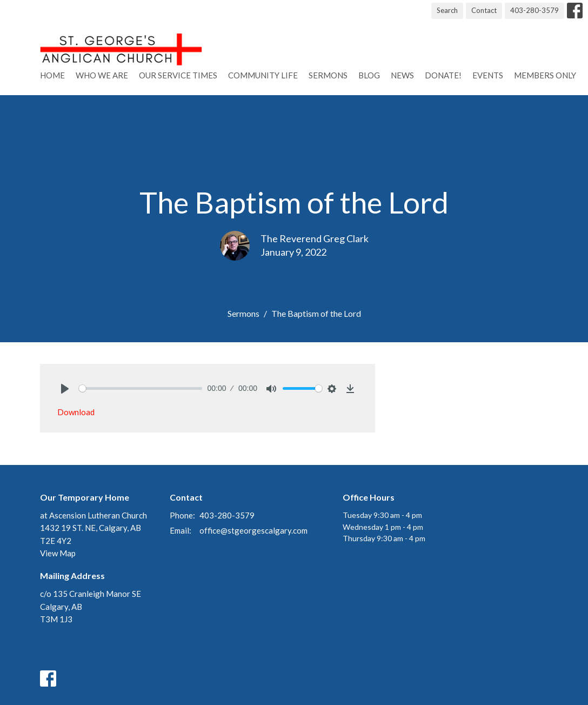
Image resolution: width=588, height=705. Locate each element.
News (402, 75)
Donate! (443, 75)
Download (76, 412)
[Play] (65, 389)
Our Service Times (178, 75)
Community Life (263, 75)
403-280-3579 (534, 10)
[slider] (141, 388)
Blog (369, 75)
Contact (484, 10)
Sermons (328, 75)
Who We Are (102, 75)
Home (52, 75)
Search (447, 10)
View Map (58, 553)
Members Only (545, 75)
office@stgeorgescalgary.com (253, 530)
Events (488, 75)
